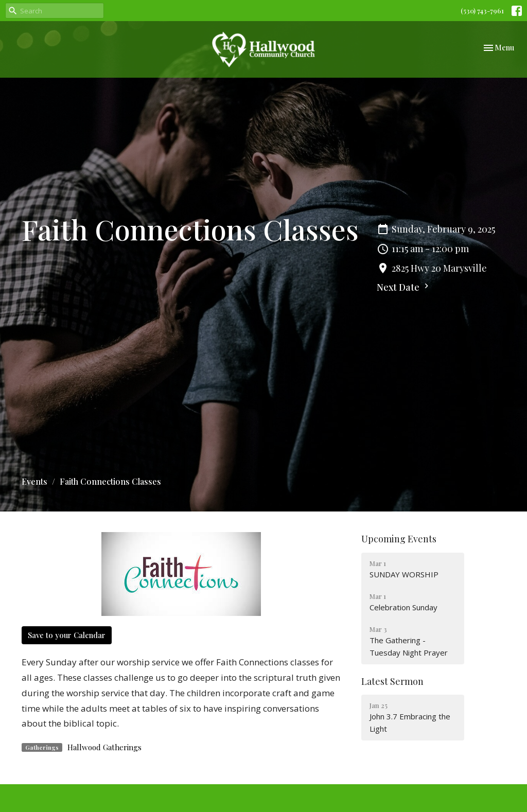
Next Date (404, 287)
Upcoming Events (399, 539)
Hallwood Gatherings (104, 747)
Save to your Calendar (67, 635)
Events (34, 481)
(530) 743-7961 (482, 11)
